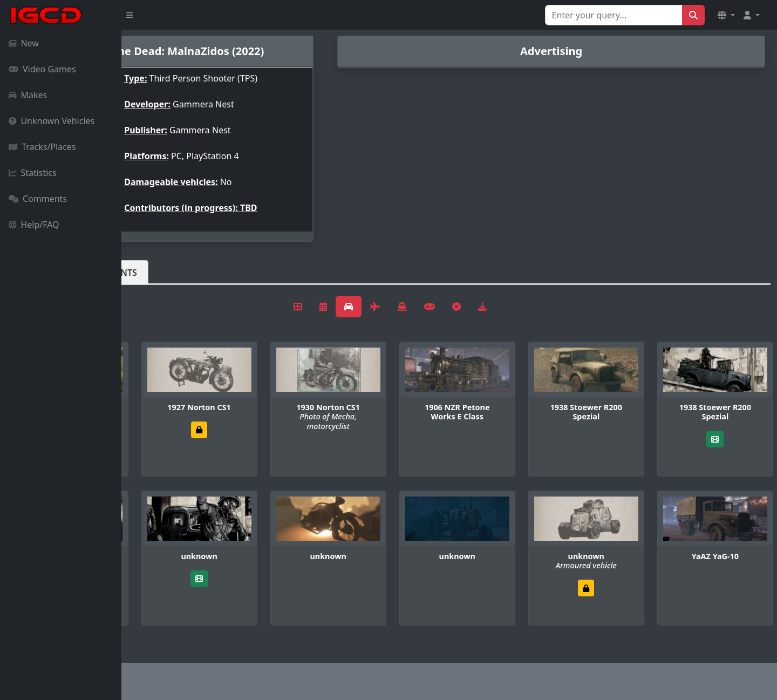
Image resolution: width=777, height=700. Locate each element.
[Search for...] (614, 15)
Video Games (42, 69)
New (24, 43)
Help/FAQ (34, 225)
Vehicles (161, 273)
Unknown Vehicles (52, 121)
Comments (38, 199)
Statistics (33, 173)
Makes (28, 95)
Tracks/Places (42, 147)
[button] (726, 15)
